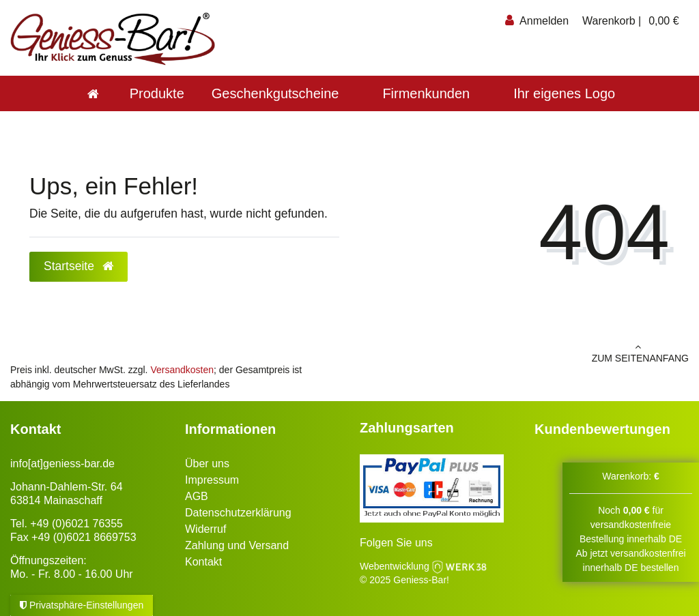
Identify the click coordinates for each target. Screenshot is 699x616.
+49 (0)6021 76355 (76, 524)
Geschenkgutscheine (275, 93)
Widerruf (205, 529)
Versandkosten (182, 370)
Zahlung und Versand (237, 545)
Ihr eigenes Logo (564, 93)
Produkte (157, 93)
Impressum (212, 480)
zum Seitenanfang (524, 353)
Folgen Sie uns (396, 543)
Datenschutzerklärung (238, 513)
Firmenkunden (426, 93)
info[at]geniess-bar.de (62, 464)
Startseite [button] (79, 266)
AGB (197, 496)
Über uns (207, 464)
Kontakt (203, 562)
